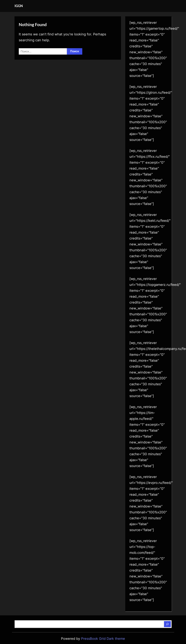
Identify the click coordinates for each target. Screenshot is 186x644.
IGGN (19, 6)
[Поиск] (167, 624)
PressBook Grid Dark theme (103, 639)
